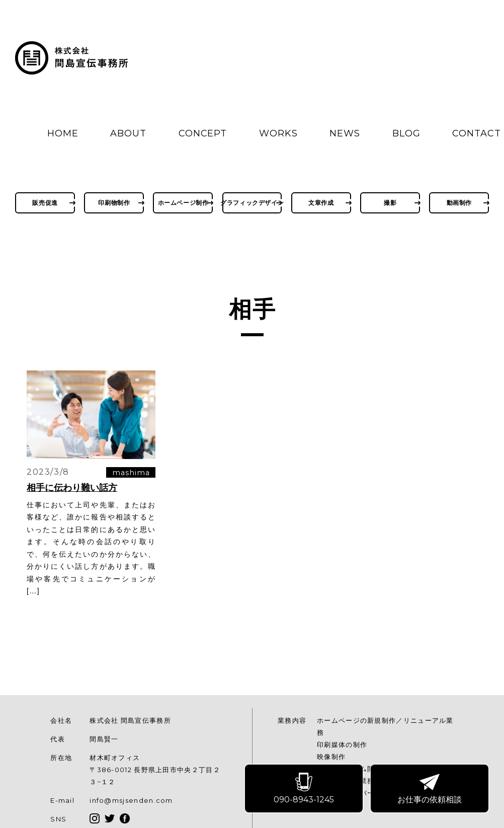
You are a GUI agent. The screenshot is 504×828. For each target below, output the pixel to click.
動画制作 (459, 203)
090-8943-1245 (304, 788)
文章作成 (321, 203)
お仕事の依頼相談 (430, 788)
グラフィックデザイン (252, 203)
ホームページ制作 (183, 203)
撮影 (390, 203)
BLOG (406, 133)
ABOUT (128, 133)
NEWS (345, 133)
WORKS (278, 133)
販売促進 (45, 203)
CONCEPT (203, 133)
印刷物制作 (114, 203)
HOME (63, 133)
